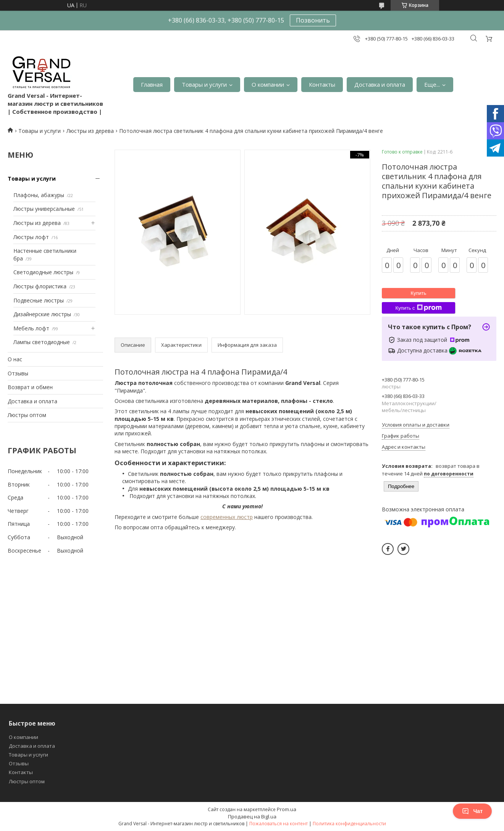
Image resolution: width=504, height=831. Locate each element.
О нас (15, 359)
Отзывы (18, 373)
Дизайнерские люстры (42, 314)
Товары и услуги (204, 84)
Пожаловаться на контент (279, 824)
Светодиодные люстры (43, 272)
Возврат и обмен (30, 387)
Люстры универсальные (44, 209)
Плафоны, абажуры (39, 195)
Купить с (418, 308)
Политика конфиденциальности (349, 824)
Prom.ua (287, 809)
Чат (472, 811)
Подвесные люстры (39, 300)
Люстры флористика (40, 286)
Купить (418, 293)
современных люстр (227, 517)
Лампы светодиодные (42, 342)
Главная (152, 84)
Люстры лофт (31, 237)
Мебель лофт (31, 328)
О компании (268, 84)
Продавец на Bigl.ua (252, 816)
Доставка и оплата (380, 84)
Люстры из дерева (90, 131)
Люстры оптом (27, 415)
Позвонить (313, 20)
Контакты (322, 84)
